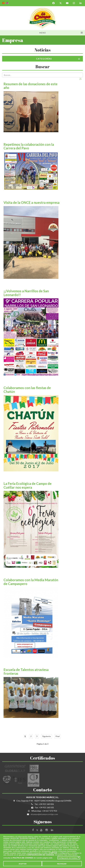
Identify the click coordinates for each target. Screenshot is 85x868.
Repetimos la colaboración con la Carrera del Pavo (29, 146)
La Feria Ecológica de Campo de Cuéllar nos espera (28, 485)
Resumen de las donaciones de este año (30, 86)
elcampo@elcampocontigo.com (44, 814)
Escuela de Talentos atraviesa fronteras (26, 671)
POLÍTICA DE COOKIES (23, 858)
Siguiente (47, 736)
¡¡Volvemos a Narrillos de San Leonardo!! (26, 293)
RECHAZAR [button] (62, 864)
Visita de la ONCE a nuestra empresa (31, 202)
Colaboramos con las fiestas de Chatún (27, 390)
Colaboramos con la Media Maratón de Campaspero (31, 582)
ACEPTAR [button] (23, 864)
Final (58, 736)
